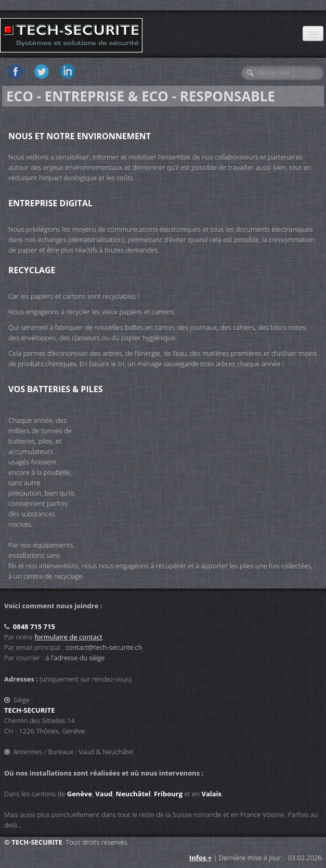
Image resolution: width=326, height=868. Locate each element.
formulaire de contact (68, 637)
